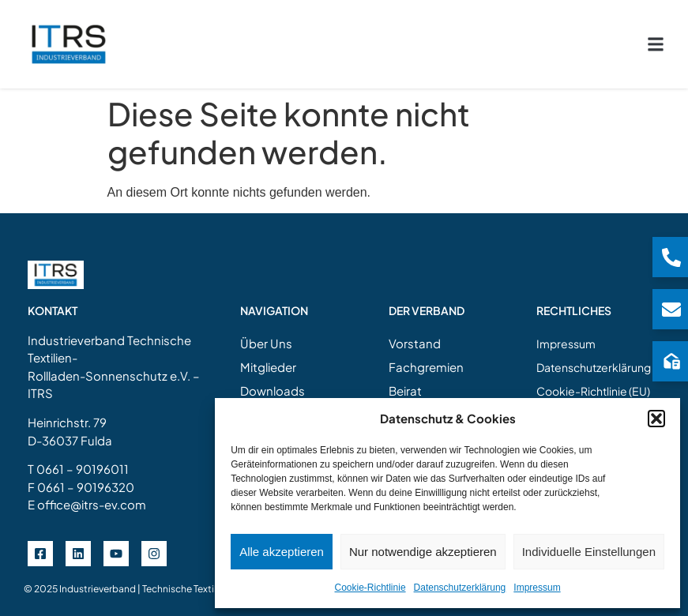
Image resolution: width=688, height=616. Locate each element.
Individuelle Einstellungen (589, 552)
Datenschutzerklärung (460, 588)
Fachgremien (426, 356)
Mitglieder (268, 356)
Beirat (405, 379)
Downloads (273, 379)
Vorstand (415, 332)
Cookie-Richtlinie (370, 588)
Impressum (537, 588)
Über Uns (266, 332)
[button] (656, 419)
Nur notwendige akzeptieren (423, 552)
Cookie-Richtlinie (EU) (593, 380)
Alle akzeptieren (282, 552)
